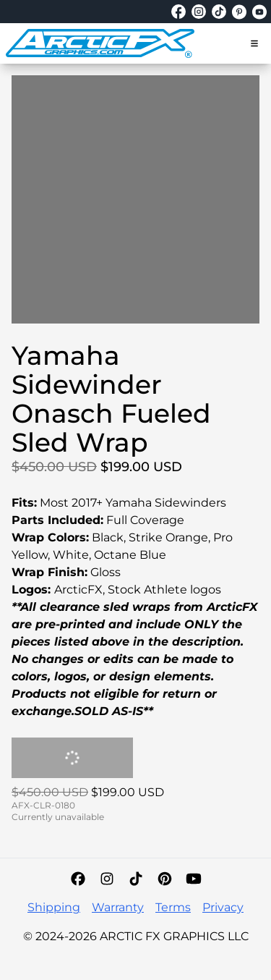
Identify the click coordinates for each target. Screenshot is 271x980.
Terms (173, 907)
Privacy (223, 907)
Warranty (118, 907)
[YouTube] (194, 879)
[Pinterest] (165, 879)
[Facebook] (78, 879)
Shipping (54, 907)
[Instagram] (107, 879)
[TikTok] (136, 879)
